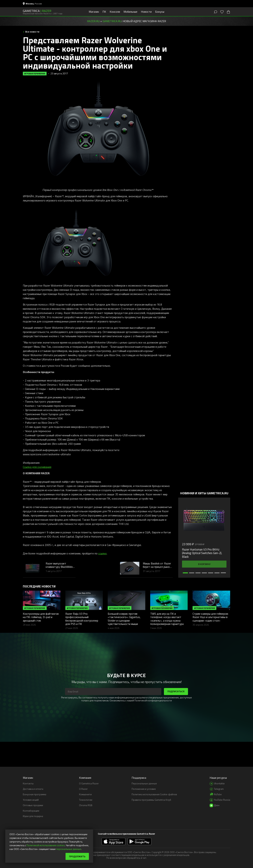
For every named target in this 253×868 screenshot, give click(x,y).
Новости (146, 12)
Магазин (94, 12)
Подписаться (176, 691)
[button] (185, 573)
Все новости (32, 32)
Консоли (115, 12)
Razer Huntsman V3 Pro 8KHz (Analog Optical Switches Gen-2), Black (202, 553)
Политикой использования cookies (46, 845)
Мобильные (130, 12)
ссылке (102, 553)
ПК (104, 12)
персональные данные (69, 849)
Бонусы (160, 12)
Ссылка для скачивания (37, 467)
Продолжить (77, 856)
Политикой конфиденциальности (153, 700)
